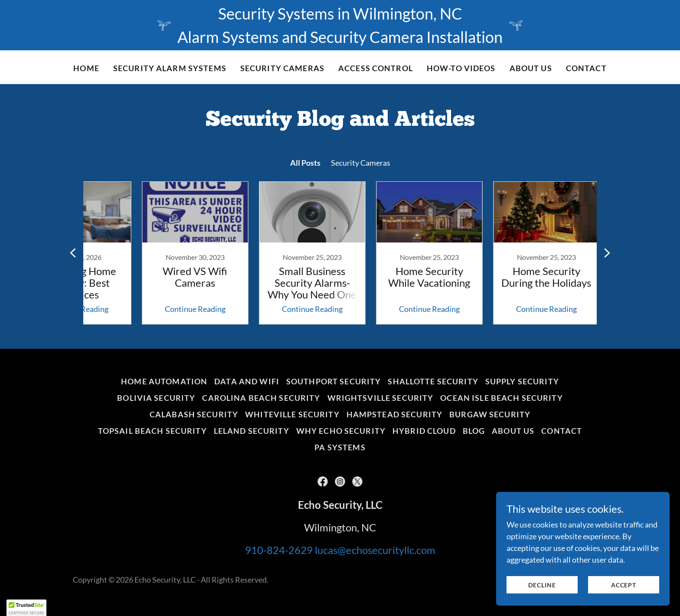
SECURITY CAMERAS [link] (282, 68)
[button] (26, 608)
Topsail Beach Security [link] (152, 431)
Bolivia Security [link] (156, 398)
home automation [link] (164, 381)
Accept (624, 585)
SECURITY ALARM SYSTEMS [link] (170, 68)
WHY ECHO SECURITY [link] (341, 431)
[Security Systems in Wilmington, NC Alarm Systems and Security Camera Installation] (340, 25)
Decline (542, 585)
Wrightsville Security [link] (381, 398)
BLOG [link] (474, 431)
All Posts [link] (305, 163)
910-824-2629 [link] (279, 550)
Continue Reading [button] (164, 309)
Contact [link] (586, 68)
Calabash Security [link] (194, 414)
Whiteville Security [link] (292, 414)
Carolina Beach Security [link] (261, 398)
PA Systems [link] (340, 447)
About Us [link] (531, 68)
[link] (164, 253)
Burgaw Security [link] (490, 414)
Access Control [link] (376, 68)
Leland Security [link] (252, 431)
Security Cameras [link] (361, 163)
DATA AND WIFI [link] (247, 381)
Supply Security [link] (522, 381)
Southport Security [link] (333, 381)
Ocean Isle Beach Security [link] (501, 398)
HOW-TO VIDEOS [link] (461, 68)
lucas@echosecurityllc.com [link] (375, 550)
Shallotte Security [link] (433, 381)
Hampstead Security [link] (394, 414)
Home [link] (86, 68)
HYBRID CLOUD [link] (424, 431)
